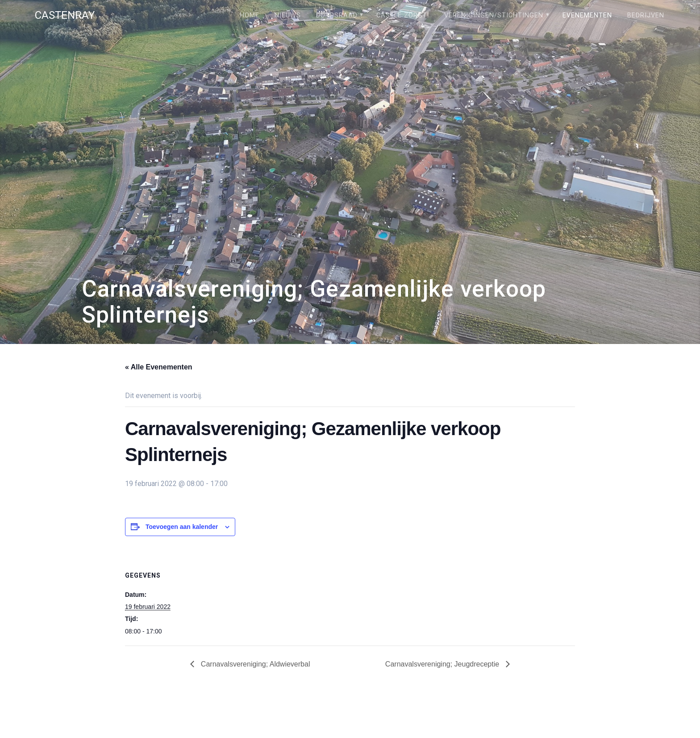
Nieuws (288, 15)
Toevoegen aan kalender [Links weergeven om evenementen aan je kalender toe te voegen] (182, 527)
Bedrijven (646, 15)
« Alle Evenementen (159, 367)
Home (250, 15)
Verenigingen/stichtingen (494, 15)
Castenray (65, 15)
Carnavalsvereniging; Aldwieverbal (254, 664)
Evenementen (587, 15)
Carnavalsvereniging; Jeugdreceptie (443, 664)
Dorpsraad (337, 15)
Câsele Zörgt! (403, 15)
